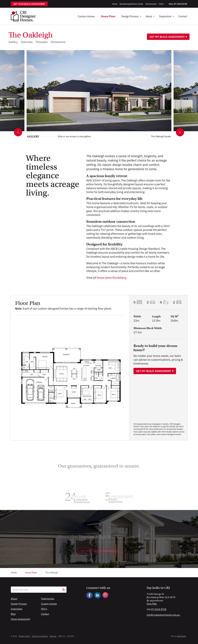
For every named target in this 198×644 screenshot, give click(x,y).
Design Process (130, 16)
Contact (183, 16)
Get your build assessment (29, 4)
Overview (27, 42)
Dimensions (58, 42)
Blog (13, 614)
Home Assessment (20, 619)
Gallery (13, 42)
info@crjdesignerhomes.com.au (163, 615)
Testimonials (48, 598)
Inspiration (165, 16)
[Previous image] (18, 132)
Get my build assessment (167, 37)
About (149, 16)
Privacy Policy (24, 636)
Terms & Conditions (40, 636)
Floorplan (42, 42)
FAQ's (44, 609)
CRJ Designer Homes (23, 16)
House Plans (108, 16)
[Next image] (180, 132)
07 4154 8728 (159, 609)
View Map (152, 604)
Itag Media (182, 636)
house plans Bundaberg (112, 277)
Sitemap (53, 636)
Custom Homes (86, 16)
